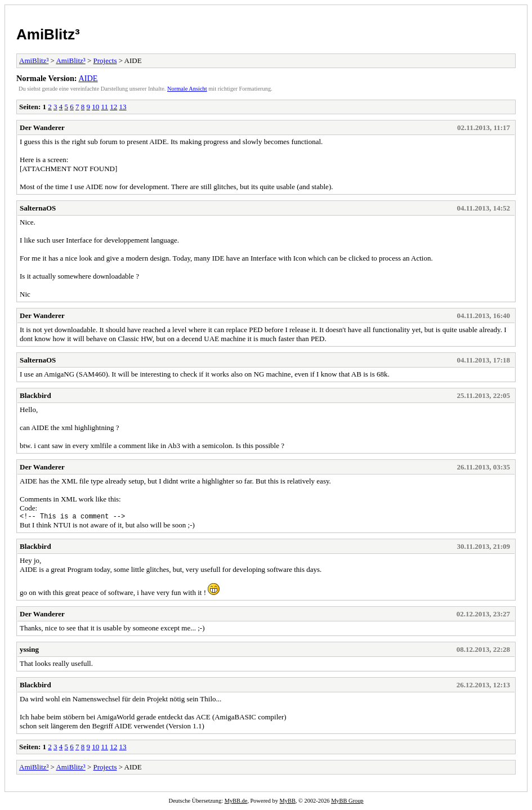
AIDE (88, 78)
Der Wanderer (42, 127)
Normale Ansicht (187, 89)
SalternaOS (38, 208)
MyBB (288, 802)
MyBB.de (236, 802)
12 (113, 107)
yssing (29, 651)
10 (95, 107)
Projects (105, 61)
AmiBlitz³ (48, 34)
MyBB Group (347, 802)
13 (123, 107)
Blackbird (35, 395)
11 (105, 107)
